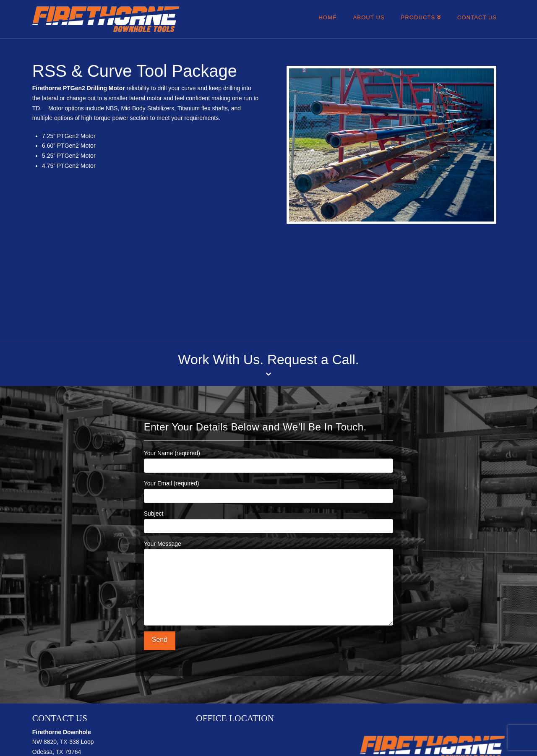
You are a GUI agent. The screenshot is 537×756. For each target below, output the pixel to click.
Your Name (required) (268, 460)
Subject (268, 520)
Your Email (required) (268, 490)
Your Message (268, 549)
